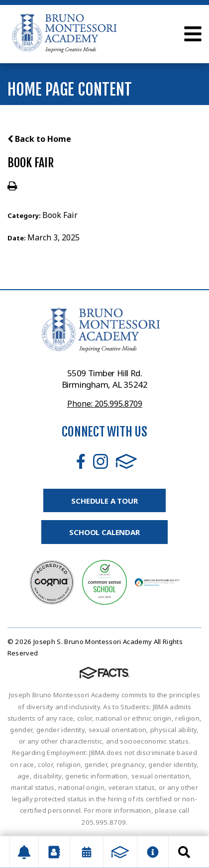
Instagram (101, 461)
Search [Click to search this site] (184, 852)
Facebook (81, 461)
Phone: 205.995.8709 (105, 404)
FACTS (126, 461)
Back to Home (39, 139)
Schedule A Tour (104, 501)
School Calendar (104, 532)
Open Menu (193, 34)
